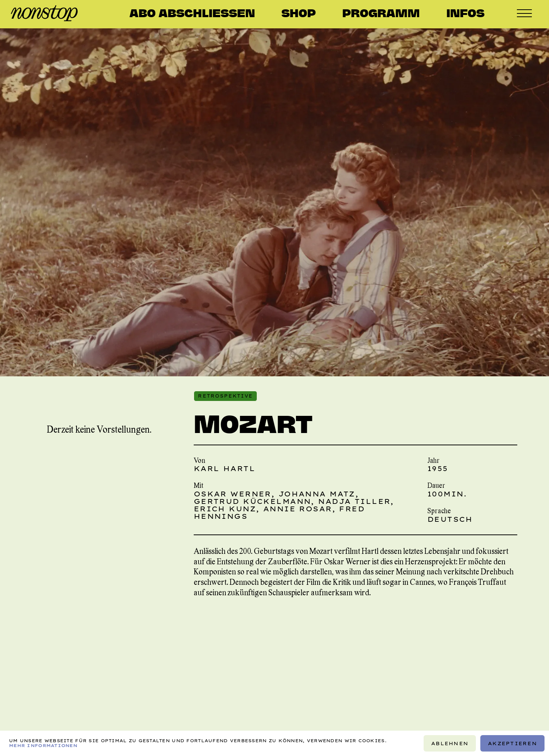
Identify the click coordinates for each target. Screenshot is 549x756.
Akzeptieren (512, 743)
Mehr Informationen (43, 746)
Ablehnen (450, 743)
